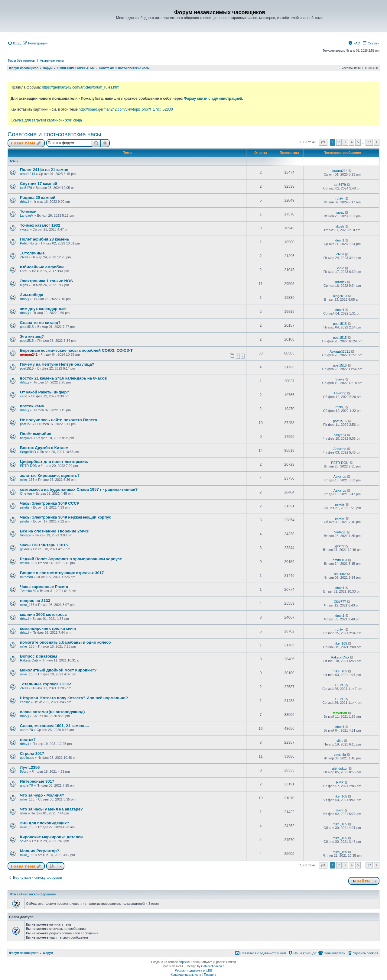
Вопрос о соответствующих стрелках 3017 (62, 573)
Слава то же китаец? (40, 323)
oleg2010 (340, 296)
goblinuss (27, 758)
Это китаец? (32, 336)
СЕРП (340, 685)
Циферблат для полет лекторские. (54, 462)
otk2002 (340, 574)
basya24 (26, 438)
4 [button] (352, 142)
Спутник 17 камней (39, 184)
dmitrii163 (27, 563)
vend (24, 396)
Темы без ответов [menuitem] (21, 60)
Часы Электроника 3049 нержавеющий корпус (66, 517)
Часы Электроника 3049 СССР (50, 503)
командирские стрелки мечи (48, 628)
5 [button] (358, 142)
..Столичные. (33, 253)
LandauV (27, 215)
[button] (323, 142)
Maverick (340, 713)
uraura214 (28, 174)
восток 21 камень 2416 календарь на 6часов (63, 378)
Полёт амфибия (36, 434)
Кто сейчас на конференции (33, 894)
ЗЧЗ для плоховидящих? (45, 823)
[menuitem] (14, 43)
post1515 (27, 327)
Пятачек (340, 282)
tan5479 (26, 188)
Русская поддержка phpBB (193, 970)
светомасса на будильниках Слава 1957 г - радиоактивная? (79, 489)
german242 (29, 354)
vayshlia (340, 755)
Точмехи (28, 211)
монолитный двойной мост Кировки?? (58, 670)
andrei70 (26, 730)
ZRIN (24, 257)
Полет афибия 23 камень (45, 239)
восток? (28, 740)
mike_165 (27, 480)
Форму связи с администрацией (213, 99)
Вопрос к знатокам (39, 656)
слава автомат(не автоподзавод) (52, 712)
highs (24, 285)
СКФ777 (340, 602)
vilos (340, 741)
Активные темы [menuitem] (52, 60)
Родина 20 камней (38, 197)
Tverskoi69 (28, 591)
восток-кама (32, 406)
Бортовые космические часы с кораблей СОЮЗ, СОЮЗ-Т (76, 350)
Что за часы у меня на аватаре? (51, 809)
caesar (25, 702)
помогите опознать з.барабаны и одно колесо (65, 642)
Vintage (26, 535)
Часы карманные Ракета (44, 587)
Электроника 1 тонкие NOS (46, 281)
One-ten (26, 493)
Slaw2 (340, 379)
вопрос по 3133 (35, 601)
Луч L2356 (30, 767)
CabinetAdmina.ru (213, 966)
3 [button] (345, 142)
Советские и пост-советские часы (54, 134)
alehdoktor (340, 768)
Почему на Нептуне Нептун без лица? (57, 364)
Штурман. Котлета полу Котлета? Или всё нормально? (74, 698)
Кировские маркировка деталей (51, 837)
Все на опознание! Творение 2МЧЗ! (55, 531)
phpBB (183, 962)
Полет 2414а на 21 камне (44, 170)
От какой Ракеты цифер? (45, 392)
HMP (340, 782)
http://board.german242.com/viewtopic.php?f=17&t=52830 (126, 109)
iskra (23, 813)
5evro (24, 771)
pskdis (25, 507)
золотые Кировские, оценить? (50, 475)
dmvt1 (340, 240)
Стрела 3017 (32, 754)
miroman (26, 577)
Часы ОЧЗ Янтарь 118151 (45, 545)
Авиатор (340, 393)
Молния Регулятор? (40, 851)
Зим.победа (32, 295)
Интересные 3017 (37, 781)
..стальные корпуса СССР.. (46, 684)
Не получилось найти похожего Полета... (60, 420)
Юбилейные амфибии (42, 267)
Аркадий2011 (340, 351)
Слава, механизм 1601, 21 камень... (54, 726)
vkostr (24, 229)
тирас (340, 212)
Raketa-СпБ (29, 660)
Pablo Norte (29, 243)
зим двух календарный (43, 309)
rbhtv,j (24, 202)
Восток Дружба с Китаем (44, 448)
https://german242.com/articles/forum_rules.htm (80, 87)
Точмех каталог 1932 (40, 225)
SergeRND (28, 452)
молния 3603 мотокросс (43, 615)
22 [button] (369, 142)
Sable (340, 268)
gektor (25, 549)
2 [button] (339, 142)
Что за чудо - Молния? (42, 795)
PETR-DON (29, 466)
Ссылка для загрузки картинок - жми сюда (46, 120)
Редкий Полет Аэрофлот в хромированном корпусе (71, 559)
